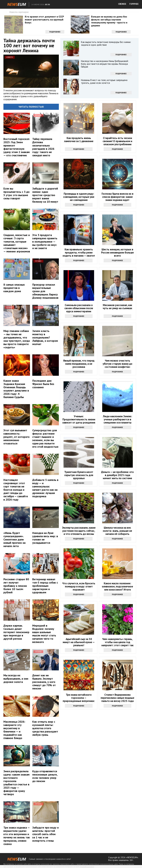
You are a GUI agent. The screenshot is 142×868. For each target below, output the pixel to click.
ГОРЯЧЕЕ (134, 4)
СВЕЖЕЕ (122, 4)
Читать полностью (31, 107)
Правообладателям (87, 867)
